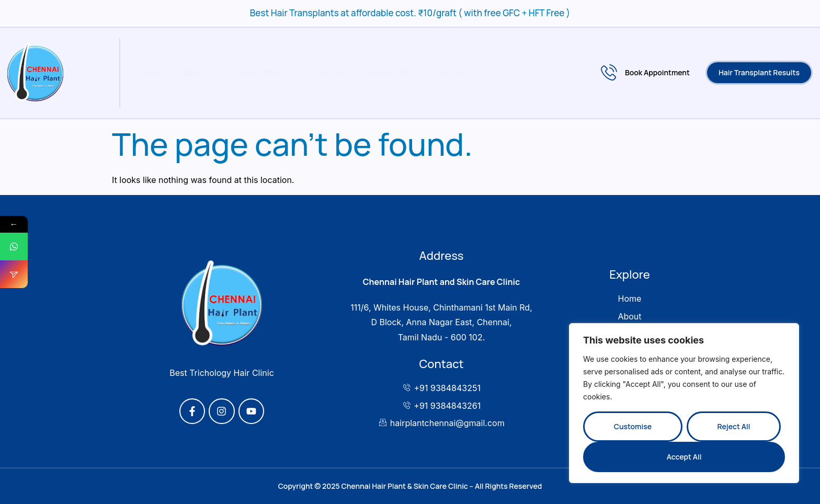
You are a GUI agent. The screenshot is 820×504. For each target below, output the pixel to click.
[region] (684, 403)
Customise (633, 426)
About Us (202, 73)
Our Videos (392, 73)
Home (152, 73)
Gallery (333, 73)
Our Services (269, 73)
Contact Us (459, 73)
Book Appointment (645, 73)
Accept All (684, 457)
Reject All (733, 426)
